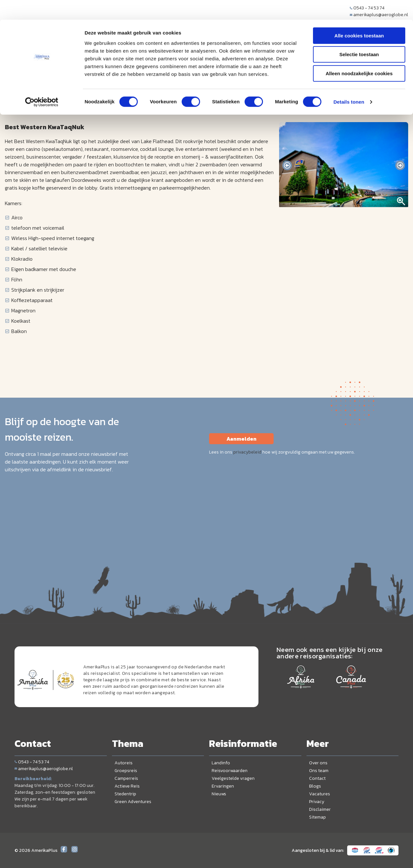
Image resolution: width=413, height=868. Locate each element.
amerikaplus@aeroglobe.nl (44, 769)
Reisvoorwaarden (230, 771)
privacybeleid (247, 452)
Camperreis (126, 778)
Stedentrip (125, 794)
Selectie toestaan (359, 35)
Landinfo (221, 763)
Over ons (318, 763)
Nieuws (219, 794)
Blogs (315, 786)
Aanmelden (242, 439)
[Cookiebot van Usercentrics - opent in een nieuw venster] (42, 82)
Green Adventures (133, 802)
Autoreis (124, 763)
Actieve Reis (127, 786)
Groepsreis (126, 771)
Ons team (319, 771)
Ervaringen (223, 786)
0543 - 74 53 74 (32, 762)
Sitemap (317, 817)
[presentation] (287, 165)
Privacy (317, 802)
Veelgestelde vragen (233, 778)
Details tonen (349, 82)
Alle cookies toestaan (359, 16)
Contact (317, 778)
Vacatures (320, 794)
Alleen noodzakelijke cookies (359, 54)
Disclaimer (320, 809)
